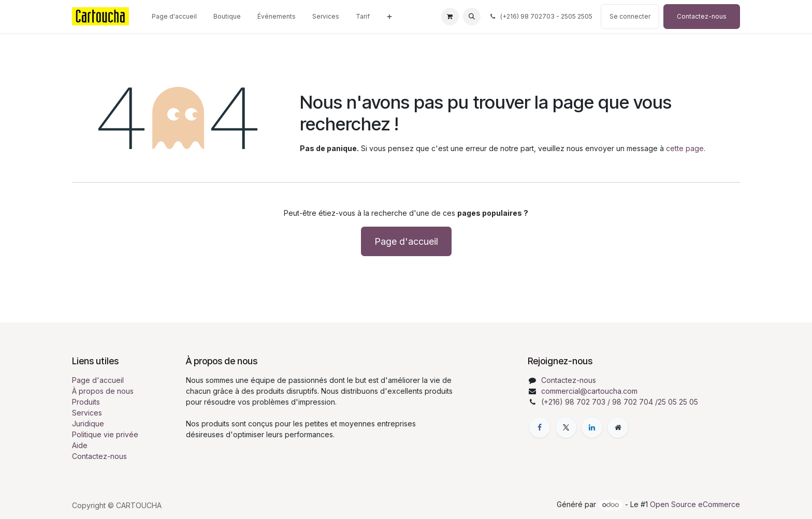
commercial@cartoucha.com (589, 391)
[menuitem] (174, 17)
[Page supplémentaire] (618, 427)
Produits (86, 402)
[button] (472, 17)
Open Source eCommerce (695, 504)
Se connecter (630, 16)
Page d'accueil (406, 241)
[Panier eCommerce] (450, 17)
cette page (685, 148)
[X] (566, 427)
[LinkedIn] (592, 427)
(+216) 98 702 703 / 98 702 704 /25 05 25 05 (620, 402)
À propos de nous (103, 391)
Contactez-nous (702, 16)
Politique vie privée (105, 434)
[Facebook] (540, 427)
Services (87, 413)
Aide (80, 445)
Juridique (88, 424)
